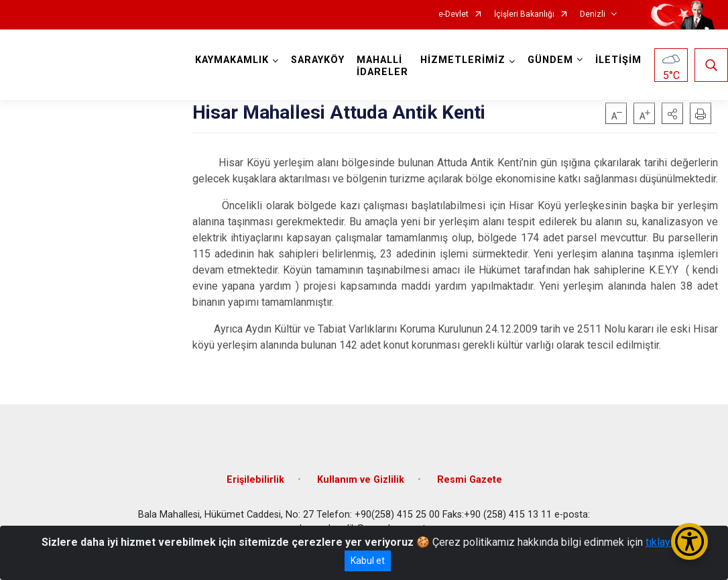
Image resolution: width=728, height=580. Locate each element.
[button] (672, 113)
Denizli (593, 14)
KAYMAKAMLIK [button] (232, 60)
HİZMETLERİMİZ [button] (463, 60)
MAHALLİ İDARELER (382, 66)
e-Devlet (453, 14)
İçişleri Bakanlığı (524, 14)
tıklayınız (666, 542)
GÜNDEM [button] (550, 60)
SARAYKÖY (318, 60)
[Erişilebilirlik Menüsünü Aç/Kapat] (689, 541)
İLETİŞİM (618, 60)
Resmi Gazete (470, 480)
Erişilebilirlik (255, 480)
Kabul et (368, 561)
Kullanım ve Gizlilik (361, 480)
